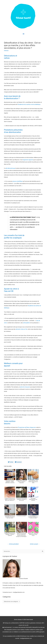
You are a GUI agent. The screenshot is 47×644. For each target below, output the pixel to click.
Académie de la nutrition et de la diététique (29, 104)
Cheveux (6, 51)
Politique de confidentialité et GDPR (13, 623)
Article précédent (13, 544)
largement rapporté (28, 160)
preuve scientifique (17, 181)
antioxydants (26, 323)
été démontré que (11, 168)
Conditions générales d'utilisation (33, 623)
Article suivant (35, 544)
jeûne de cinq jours (25, 387)
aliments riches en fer (21, 329)
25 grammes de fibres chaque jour (27, 427)
